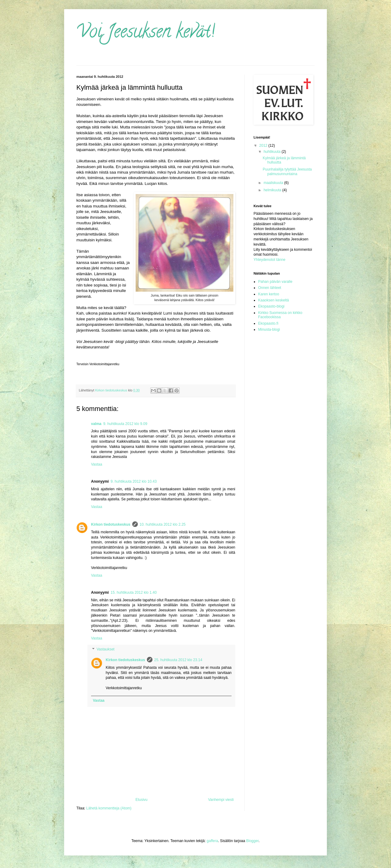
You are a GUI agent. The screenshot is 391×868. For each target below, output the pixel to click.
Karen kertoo (269, 294)
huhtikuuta (273, 152)
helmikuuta (273, 190)
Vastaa (97, 464)
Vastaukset (105, 649)
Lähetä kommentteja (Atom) (109, 808)
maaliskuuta (274, 183)
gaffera (212, 841)
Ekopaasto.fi (268, 323)
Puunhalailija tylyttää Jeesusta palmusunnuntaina (287, 171)
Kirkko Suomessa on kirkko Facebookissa (280, 315)
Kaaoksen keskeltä (274, 300)
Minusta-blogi (269, 330)
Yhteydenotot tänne (269, 260)
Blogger (252, 841)
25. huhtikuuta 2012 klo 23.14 (178, 660)
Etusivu (141, 800)
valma (96, 424)
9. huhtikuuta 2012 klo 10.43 (134, 481)
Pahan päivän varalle (275, 282)
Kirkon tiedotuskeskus (111, 524)
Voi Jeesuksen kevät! (146, 33)
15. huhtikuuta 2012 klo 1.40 (134, 592)
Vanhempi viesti (221, 800)
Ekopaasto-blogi (271, 306)
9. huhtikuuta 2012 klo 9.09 (125, 424)
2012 (264, 146)
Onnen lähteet (270, 288)
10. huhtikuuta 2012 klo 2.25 (163, 524)
